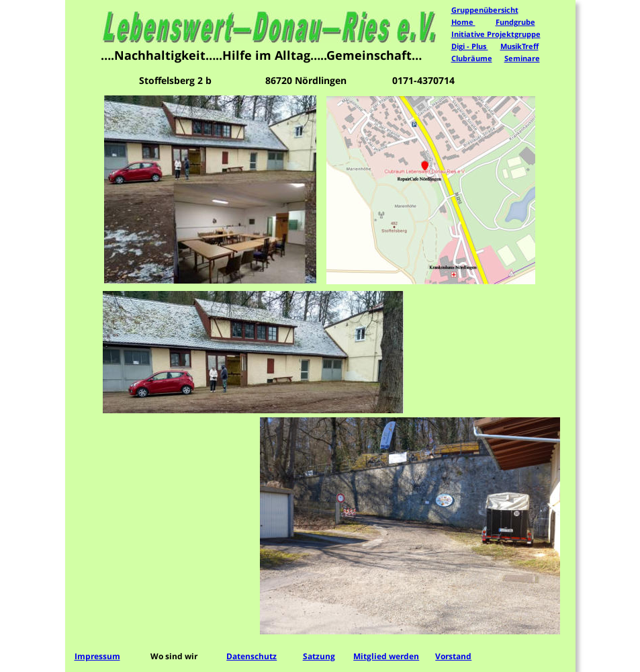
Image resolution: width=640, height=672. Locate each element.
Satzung (319, 656)
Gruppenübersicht (485, 10)
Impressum (97, 656)
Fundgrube (515, 22)
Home (463, 22)
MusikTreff (519, 46)
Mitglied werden (386, 656)
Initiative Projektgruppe (496, 34)
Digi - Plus (470, 46)
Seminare (522, 58)
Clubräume (472, 58)
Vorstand (453, 656)
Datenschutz (252, 656)
